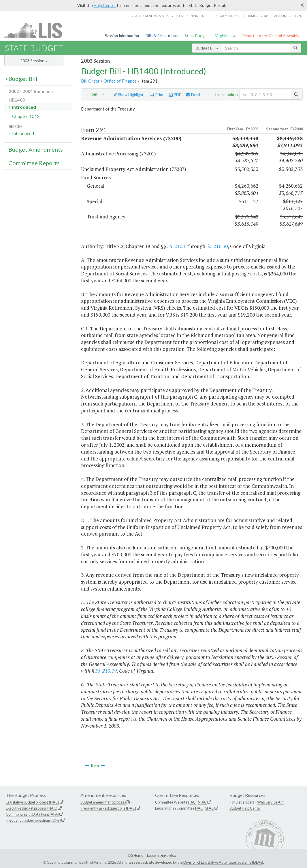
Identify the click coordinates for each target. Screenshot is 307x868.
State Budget (196, 36)
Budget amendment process (103, 802)
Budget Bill (207, 48)
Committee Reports (34, 163)
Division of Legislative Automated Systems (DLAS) (223, 862)
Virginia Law (225, 36)
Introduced (24, 107)
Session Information (122, 36)
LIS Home (136, 855)
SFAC (202, 802)
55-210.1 (177, 246)
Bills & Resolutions (162, 36)
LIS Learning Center (194, 16)
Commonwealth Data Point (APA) (32, 814)
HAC (192, 802)
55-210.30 (217, 246)
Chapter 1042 (26, 116)
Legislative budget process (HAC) (32, 802)
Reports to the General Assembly (271, 36)
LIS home (249, 16)
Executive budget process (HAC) (32, 808)
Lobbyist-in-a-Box (161, 855)
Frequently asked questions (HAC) (108, 808)
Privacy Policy (226, 16)
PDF (175, 95)
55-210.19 (106, 671)
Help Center (105, 5)
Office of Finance (120, 81)
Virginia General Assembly (152, 16)
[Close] (302, 5)
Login (297, 16)
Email (193, 95)
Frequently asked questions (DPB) (33, 820)
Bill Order (90, 81)
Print (157, 95)
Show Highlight (129, 95)
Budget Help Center (245, 808)
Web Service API (270, 802)
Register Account (274, 16)
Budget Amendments (36, 149)
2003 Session (34, 61)
